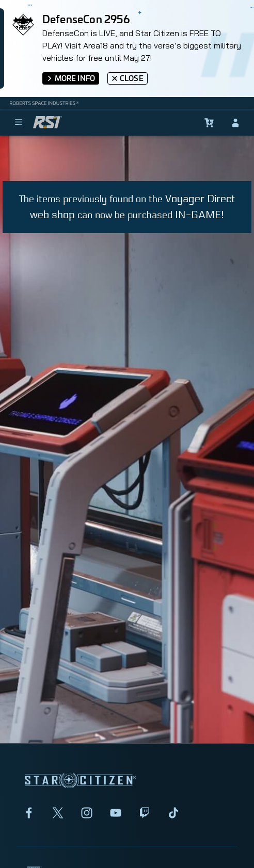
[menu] (19, 123)
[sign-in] (235, 123)
